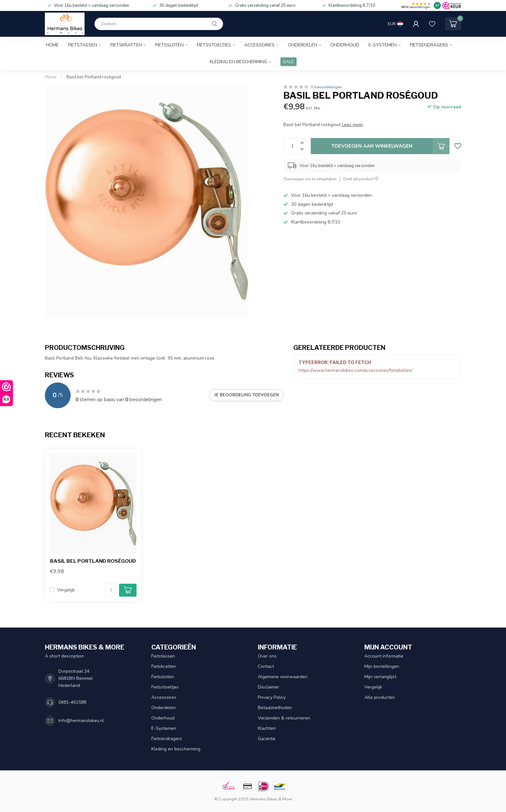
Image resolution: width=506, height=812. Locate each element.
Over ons (267, 656)
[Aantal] (111, 590)
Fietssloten (169, 45)
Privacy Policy (272, 697)
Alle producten (380, 697)
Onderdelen (303, 45)
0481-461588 (72, 702)
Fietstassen (83, 45)
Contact (266, 666)
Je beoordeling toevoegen (247, 395)
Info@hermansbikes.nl (81, 721)
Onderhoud (345, 45)
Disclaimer (268, 687)
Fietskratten (126, 45)
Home (52, 45)
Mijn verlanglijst (380, 677)
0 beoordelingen (326, 87)
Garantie (267, 739)
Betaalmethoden (275, 708)
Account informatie (384, 656)
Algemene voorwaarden (283, 677)
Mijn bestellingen (382, 666)
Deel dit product (361, 179)
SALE (288, 62)
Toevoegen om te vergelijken (310, 179)
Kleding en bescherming (238, 62)
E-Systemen (383, 45)
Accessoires (259, 45)
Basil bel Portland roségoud (94, 77)
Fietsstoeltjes (214, 45)
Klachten (267, 728)
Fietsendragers (429, 45)
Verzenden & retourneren (284, 718)
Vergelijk (66, 590)
